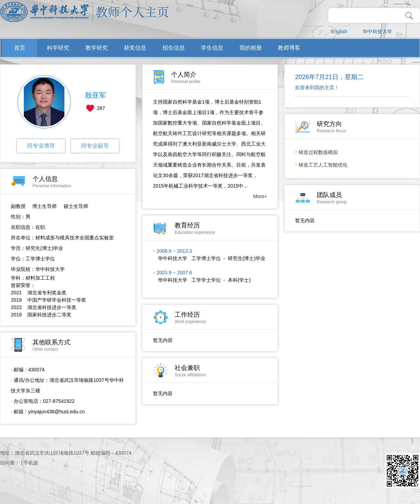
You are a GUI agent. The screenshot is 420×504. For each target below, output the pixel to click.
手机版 (31, 463)
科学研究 (58, 48)
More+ (260, 196)
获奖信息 (135, 48)
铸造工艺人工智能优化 (323, 165)
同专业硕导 (95, 146)
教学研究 (97, 48)
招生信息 (174, 48)
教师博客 (289, 48)
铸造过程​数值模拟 (318, 152)
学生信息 (212, 48)
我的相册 (251, 48)
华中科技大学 (377, 31)
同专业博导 (41, 146)
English (339, 31)
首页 (20, 48)
